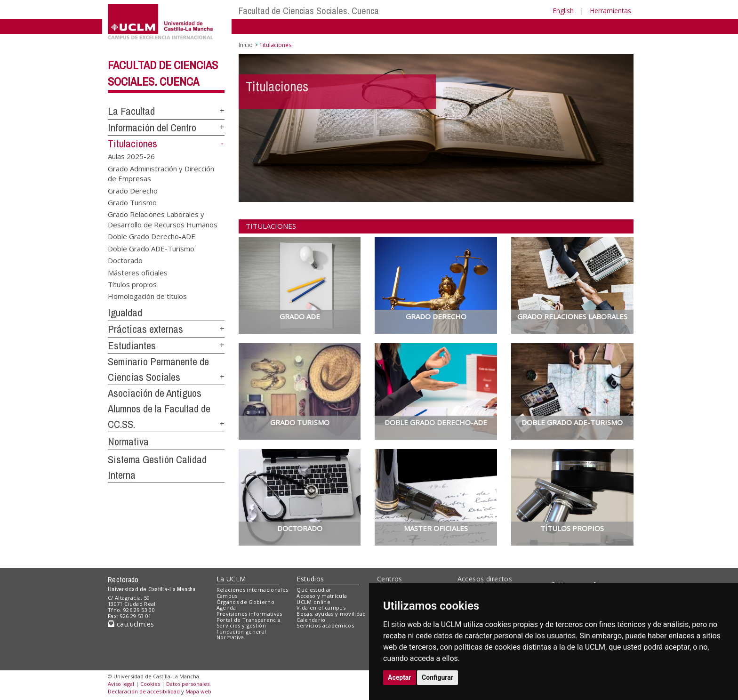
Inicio (246, 45)
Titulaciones (132, 144)
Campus (227, 596)
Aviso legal (121, 684)
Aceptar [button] (400, 677)
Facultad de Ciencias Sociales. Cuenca (309, 11)
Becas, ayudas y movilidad (331, 614)
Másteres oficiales (138, 272)
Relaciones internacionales (253, 590)
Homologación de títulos (147, 296)
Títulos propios (132, 284)
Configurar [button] (437, 677)
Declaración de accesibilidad (144, 691)
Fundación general (241, 632)
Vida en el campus (321, 607)
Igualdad (125, 313)
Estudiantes (132, 346)
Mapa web (198, 691)
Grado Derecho (133, 190)
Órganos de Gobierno (245, 602)
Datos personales (188, 684)
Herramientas (610, 11)
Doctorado (125, 260)
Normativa (128, 442)
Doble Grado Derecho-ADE (152, 236)
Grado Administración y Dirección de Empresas (161, 173)
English (563, 11)
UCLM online (313, 602)
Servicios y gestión (241, 625)
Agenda (226, 607)
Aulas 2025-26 (131, 156)
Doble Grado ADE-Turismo (151, 248)
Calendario (311, 620)
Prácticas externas (145, 329)
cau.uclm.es (131, 624)
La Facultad (131, 111)
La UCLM (231, 579)
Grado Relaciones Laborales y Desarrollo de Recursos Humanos (163, 219)
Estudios (310, 579)
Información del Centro (152, 128)
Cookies (150, 684)
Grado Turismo (132, 202)
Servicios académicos (325, 625)
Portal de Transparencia (249, 620)
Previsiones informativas (249, 614)
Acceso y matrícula (322, 596)
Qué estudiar (314, 590)
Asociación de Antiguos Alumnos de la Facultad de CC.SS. (159, 408)
